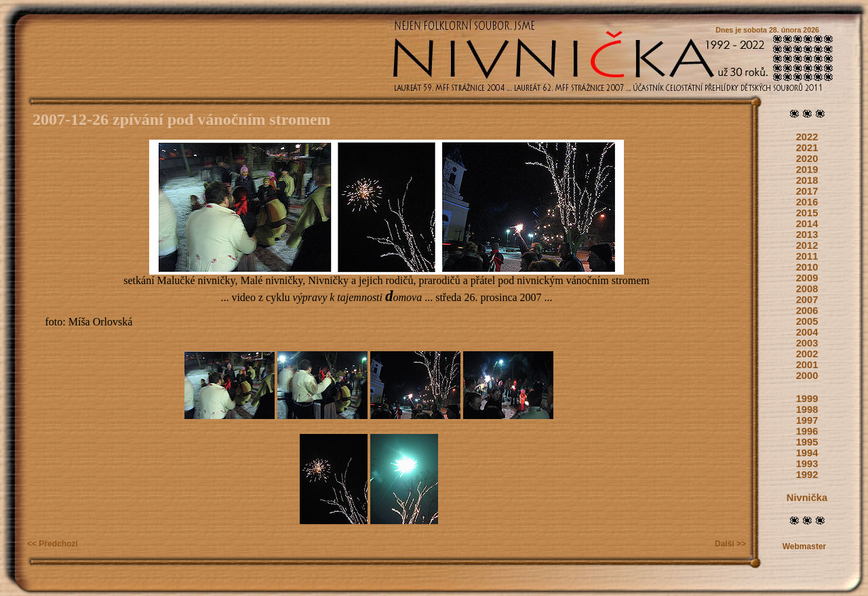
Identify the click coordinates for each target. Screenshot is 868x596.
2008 (807, 289)
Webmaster (804, 547)
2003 (807, 343)
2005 (807, 321)
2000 (807, 376)
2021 (807, 148)
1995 (807, 442)
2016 (807, 202)
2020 (807, 159)
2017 (807, 191)
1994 (807, 453)
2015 (807, 213)
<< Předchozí (53, 544)
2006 (807, 311)
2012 (807, 245)
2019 (807, 170)
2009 (807, 278)
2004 (807, 332)
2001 (807, 365)
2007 (807, 300)
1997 (807, 420)
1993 (807, 464)
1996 (807, 431)
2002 (807, 354)
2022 (807, 137)
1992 (807, 475)
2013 (807, 235)
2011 (807, 256)
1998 (807, 410)
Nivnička (807, 498)
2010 (807, 267)
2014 (807, 224)
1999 (807, 399)
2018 (807, 180)
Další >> (730, 544)
